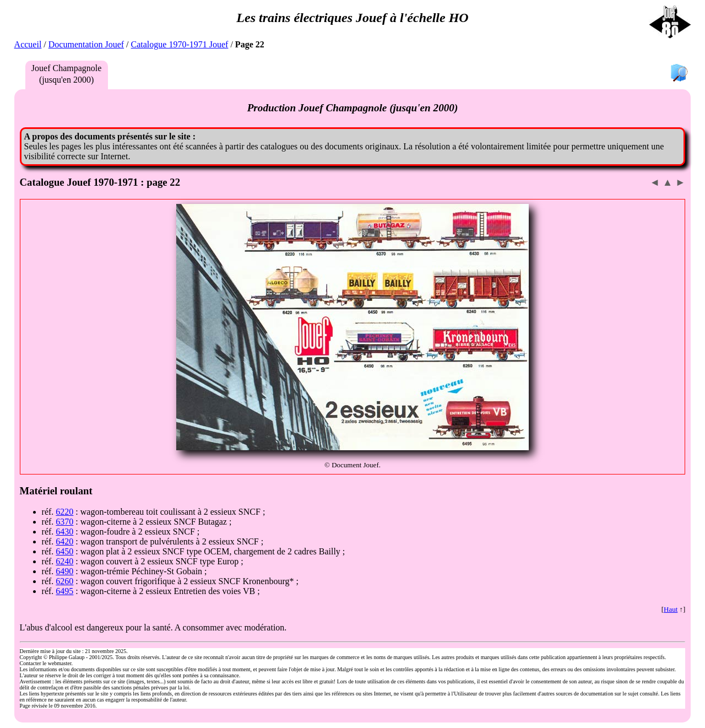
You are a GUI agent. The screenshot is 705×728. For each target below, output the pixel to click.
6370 (64, 522)
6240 (64, 561)
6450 (64, 551)
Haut (671, 609)
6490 (64, 571)
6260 (64, 581)
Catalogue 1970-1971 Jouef (180, 44)
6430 (64, 532)
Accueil (28, 44)
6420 (64, 541)
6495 (64, 591)
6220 (64, 512)
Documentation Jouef (86, 44)
